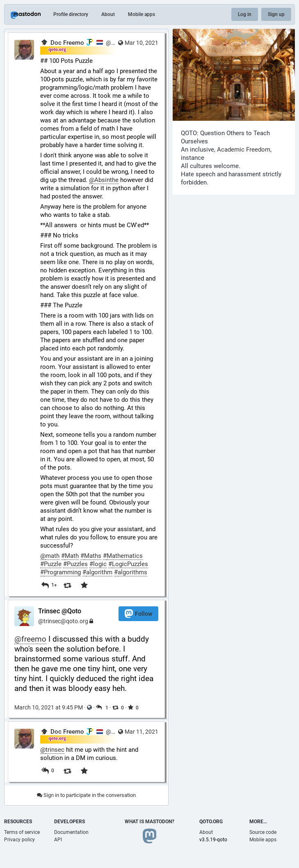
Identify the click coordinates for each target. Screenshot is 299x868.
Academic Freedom (244, 150)
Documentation (71, 832)
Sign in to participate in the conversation (86, 795)
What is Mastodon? (149, 822)
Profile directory (71, 14)
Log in (245, 14)
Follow (138, 614)
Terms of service (22, 832)
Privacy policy (19, 840)
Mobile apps (142, 14)
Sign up (276, 14)
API (58, 840)
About (108, 14)
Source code (263, 832)
